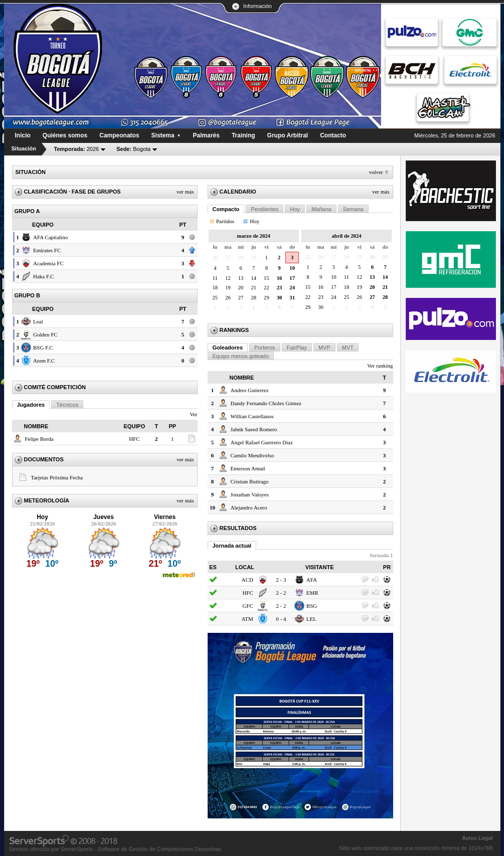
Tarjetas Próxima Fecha (57, 477)
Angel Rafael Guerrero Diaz (262, 442)
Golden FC (45, 334)
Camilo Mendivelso (253, 455)
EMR (312, 593)
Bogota (133, 149)
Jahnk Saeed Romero (254, 429)
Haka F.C (43, 276)
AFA (312, 580)
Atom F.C (44, 361)
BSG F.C (43, 348)
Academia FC (48, 263)
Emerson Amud (248, 468)
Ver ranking (380, 366)
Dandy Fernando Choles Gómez (266, 403)
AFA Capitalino (50, 237)
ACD (247, 580)
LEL (311, 619)
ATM (247, 619)
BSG (312, 606)
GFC (247, 606)
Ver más (185, 192)
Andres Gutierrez (250, 390)
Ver (193, 414)
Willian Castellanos (252, 416)
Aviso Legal (477, 838)
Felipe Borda (39, 439)
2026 (77, 149)
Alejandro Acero (249, 507)
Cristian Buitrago (250, 481)
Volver (376, 172)
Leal (38, 321)
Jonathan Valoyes (250, 494)
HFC (134, 439)
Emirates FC (47, 250)
